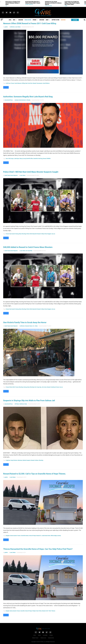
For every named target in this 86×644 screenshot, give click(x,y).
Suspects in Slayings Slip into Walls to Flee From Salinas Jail (29, 400)
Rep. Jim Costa (43, 387)
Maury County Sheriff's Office (26, 159)
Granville (23, 611)
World (39, 635)
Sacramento (40, 83)
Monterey (20, 460)
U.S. (6, 6)
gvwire (6, 27)
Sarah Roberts (46, 83)
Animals (17, 100)
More (6, 87)
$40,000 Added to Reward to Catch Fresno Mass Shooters (28, 247)
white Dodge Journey (56, 536)
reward (35, 83)
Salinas (37, 460)
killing (23, 83)
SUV (47, 611)
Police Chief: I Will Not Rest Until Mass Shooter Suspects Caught (31, 172)
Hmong (17, 234)
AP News (17, 404)
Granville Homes (25, 536)
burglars (8, 536)
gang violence (14, 460)
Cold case (8, 83)
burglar (8, 611)
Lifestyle (28, 100)
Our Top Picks (29, 251)
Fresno (13, 83)
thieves (53, 611)
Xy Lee (53, 234)
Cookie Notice (51, 638)
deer (7, 159)
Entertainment (22, 100)
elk (9, 159)
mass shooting (23, 234)
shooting (41, 460)
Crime (66, 6)
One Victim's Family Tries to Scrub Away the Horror (25, 322)
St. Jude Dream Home (45, 536)
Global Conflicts (29, 4)
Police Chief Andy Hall (32, 234)
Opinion (51, 635)
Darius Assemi (14, 536)
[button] (15, 20)
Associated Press (9, 100)
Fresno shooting (19, 387)
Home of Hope (33, 536)
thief (50, 611)
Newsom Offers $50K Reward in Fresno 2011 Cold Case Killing (30, 23)
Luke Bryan (17, 159)
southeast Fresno (55, 387)
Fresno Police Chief (10, 387)
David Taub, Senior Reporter (11, 175)
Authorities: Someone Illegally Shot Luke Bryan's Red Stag (28, 97)
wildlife (49, 159)
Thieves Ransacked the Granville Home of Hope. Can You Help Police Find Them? (38, 549)
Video (36, 326)
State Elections (48, 6)
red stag (40, 159)
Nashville (36, 159)
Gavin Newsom (18, 83)
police (40, 611)
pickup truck (35, 611)
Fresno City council (10, 234)
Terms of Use (43, 638)
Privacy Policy (35, 638)
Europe (12, 159)
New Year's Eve (29, 83)
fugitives (8, 460)
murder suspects (27, 460)
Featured (27, 326)
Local (16, 27)
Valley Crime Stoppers (46, 234)
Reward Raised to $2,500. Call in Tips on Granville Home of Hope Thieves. (34, 474)
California (12, 27)
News (19, 27)
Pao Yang (37, 387)
